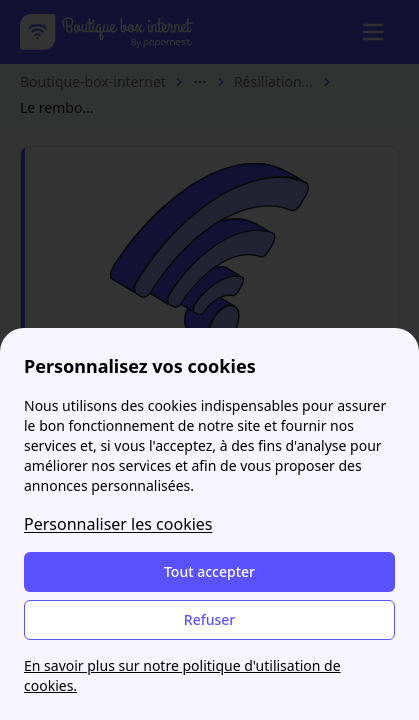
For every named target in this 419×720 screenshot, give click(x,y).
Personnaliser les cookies (118, 524)
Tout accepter (209, 571)
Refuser (209, 619)
